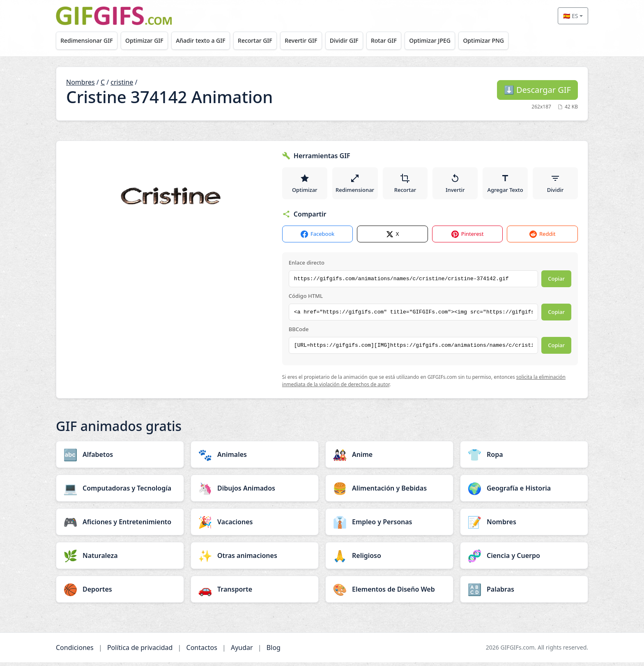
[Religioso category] (389, 559)
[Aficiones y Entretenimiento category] (120, 525)
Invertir (456, 185)
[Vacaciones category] (255, 525)
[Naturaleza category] (120, 559)
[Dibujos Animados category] (255, 492)
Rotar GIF (397, 40)
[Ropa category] (524, 458)
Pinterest (468, 238)
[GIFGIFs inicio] (114, 16)
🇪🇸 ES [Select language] (570, 16)
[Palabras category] (524, 593)
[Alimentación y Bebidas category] (389, 492)
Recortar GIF (262, 40)
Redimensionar (355, 185)
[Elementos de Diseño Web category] (389, 593)
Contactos (202, 651)
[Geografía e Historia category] (524, 492)
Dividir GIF (356, 40)
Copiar (556, 283)
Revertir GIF (310, 40)
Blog (274, 651)
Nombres (80, 82)
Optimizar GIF (148, 40)
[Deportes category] (120, 593)
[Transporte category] (255, 593)
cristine (122, 82)
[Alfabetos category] (120, 458)
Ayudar (242, 651)
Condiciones (75, 651)
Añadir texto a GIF (206, 40)
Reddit (542, 238)
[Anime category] (389, 458)
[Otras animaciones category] (255, 559)
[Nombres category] (524, 525)
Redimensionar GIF (88, 40)
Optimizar (305, 185)
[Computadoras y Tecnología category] (120, 492)
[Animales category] (255, 458)
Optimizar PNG (501, 40)
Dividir (555, 185)
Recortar (406, 185)
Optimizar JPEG (446, 40)
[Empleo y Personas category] (389, 525)
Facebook (317, 238)
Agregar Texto (506, 185)
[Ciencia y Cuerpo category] (524, 559)
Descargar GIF (537, 90)
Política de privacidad (140, 651)
